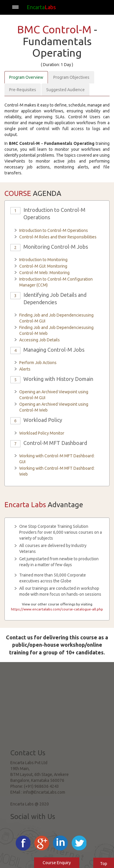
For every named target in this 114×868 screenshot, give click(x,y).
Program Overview (26, 77)
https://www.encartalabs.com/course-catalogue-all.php (57, 609)
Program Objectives (71, 77)
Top (104, 864)
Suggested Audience (65, 90)
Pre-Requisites (23, 90)
